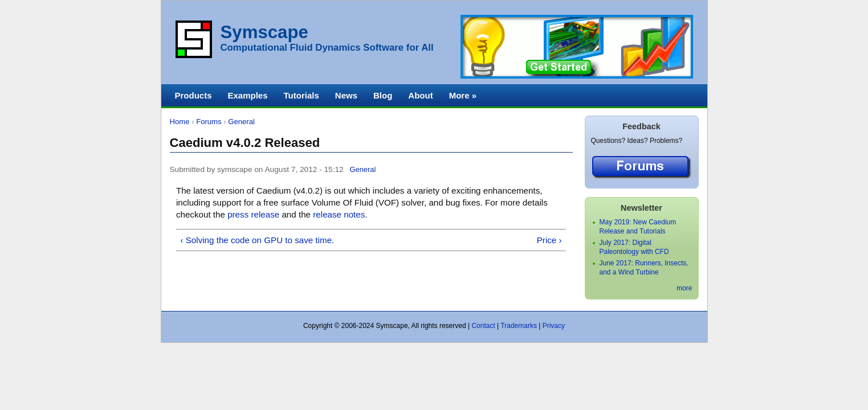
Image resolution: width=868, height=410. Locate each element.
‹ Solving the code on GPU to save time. (257, 240)
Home (180, 122)
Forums (209, 122)
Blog (383, 95)
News (346, 95)
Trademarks (519, 326)
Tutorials (301, 95)
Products (193, 95)
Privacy (554, 326)
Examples (248, 95)
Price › (549, 240)
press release (253, 214)
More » (463, 95)
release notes (339, 214)
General (241, 122)
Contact (483, 326)
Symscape (264, 32)
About (420, 95)
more (684, 288)
